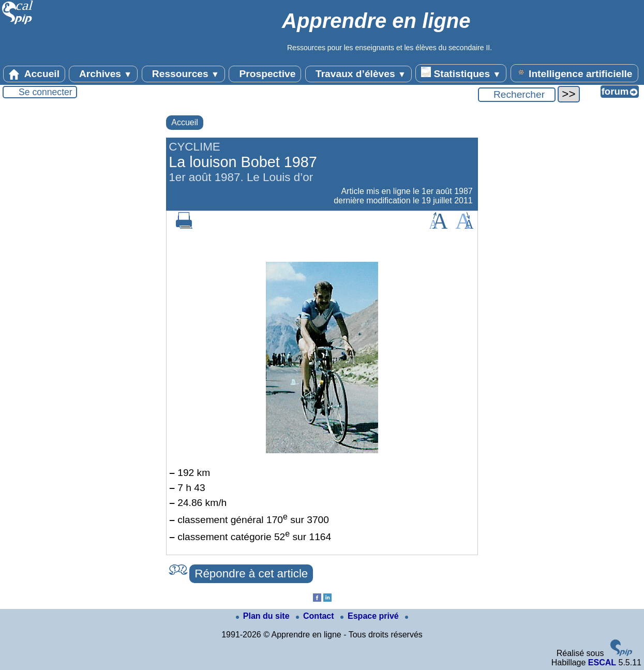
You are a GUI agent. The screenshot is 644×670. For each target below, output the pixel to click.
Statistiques (461, 73)
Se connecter (46, 92)
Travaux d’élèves (358, 74)
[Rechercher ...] (517, 95)
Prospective (265, 74)
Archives (103, 74)
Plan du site (264, 616)
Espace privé (371, 616)
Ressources (183, 74)
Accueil (34, 74)
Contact (316, 616)
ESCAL (602, 662)
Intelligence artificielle (574, 73)
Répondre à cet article (251, 574)
